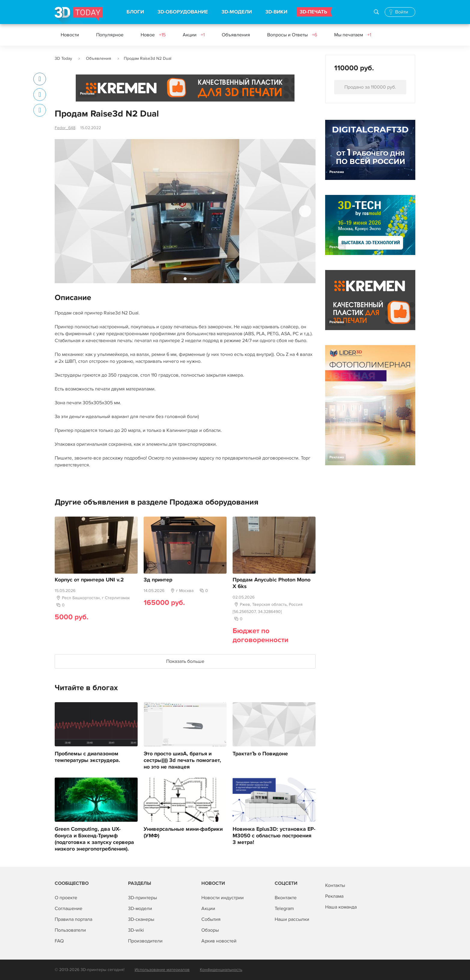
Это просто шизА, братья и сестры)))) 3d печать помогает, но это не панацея (182, 760)
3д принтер (158, 580)
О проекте (66, 898)
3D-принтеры (142, 898)
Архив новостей (219, 941)
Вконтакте (286, 898)
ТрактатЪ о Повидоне (260, 754)
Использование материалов (162, 970)
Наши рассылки (292, 919)
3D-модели (140, 909)
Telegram (284, 909)
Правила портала (73, 919)
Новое (153, 35)
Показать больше (185, 661)
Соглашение (69, 909)
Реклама (87, 94)
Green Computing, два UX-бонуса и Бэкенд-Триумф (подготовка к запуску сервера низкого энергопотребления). (94, 839)
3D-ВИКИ (276, 12)
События (211, 919)
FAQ (59, 941)
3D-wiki (136, 930)
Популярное (110, 35)
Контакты (335, 885)
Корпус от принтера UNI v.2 (89, 580)
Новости (70, 35)
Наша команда (341, 907)
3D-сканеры (141, 919)
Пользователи (70, 930)
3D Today (63, 58)
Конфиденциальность (221, 970)
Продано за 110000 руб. (370, 87)
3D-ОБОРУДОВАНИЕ (183, 12)
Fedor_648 (65, 128)
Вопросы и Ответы (292, 35)
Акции (194, 35)
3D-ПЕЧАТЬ (313, 12)
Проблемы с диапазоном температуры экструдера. (87, 757)
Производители (145, 941)
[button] (305, 211)
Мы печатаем (353, 35)
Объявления (236, 35)
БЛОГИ (135, 12)
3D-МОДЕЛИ (237, 12)
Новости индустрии (223, 898)
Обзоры (210, 930)
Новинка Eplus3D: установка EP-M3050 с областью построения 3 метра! (274, 836)
